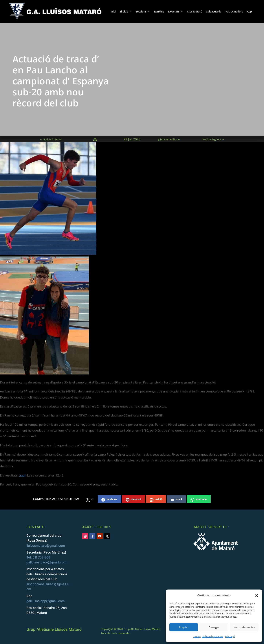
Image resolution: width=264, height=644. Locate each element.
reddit (156, 500)
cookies (197, 636)
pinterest (133, 500)
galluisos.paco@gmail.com (46, 562)
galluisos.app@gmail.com (46, 601)
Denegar (214, 627)
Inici (113, 11)
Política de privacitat (213, 636)
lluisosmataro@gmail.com (46, 546)
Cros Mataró (195, 11)
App (249, 11)
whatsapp (199, 500)
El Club (124, 11)
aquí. (23, 475)
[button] (257, 595)
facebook (109, 500)
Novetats (174, 11)
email (176, 500)
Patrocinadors (234, 11)
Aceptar (184, 627)
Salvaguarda (214, 11)
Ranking (159, 11)
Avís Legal (230, 636)
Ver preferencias (244, 627)
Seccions (141, 11)
